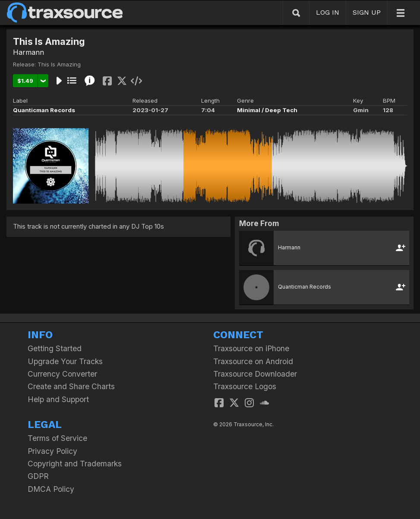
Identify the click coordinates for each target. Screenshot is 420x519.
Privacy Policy (52, 451)
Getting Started (55, 348)
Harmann (28, 52)
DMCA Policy (51, 489)
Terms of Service (57, 438)
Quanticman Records (44, 110)
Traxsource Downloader (255, 374)
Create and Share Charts (71, 386)
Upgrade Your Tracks (65, 361)
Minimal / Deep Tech (267, 110)
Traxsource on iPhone (251, 348)
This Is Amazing (59, 64)
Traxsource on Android (253, 361)
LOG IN (328, 12)
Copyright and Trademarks (75, 464)
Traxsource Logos (245, 386)
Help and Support (58, 399)
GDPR (38, 476)
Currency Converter (62, 374)
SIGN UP (367, 12)
